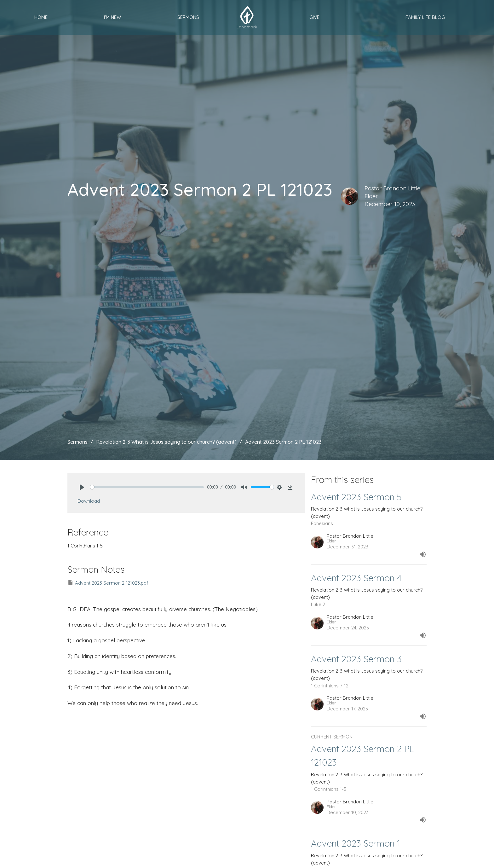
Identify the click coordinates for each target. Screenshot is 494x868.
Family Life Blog (425, 17)
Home (41, 17)
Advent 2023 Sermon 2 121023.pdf (108, 583)
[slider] (147, 487)
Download (89, 501)
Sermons (188, 17)
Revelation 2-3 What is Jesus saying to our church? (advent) (166, 442)
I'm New (112, 17)
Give (314, 17)
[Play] (82, 487)
